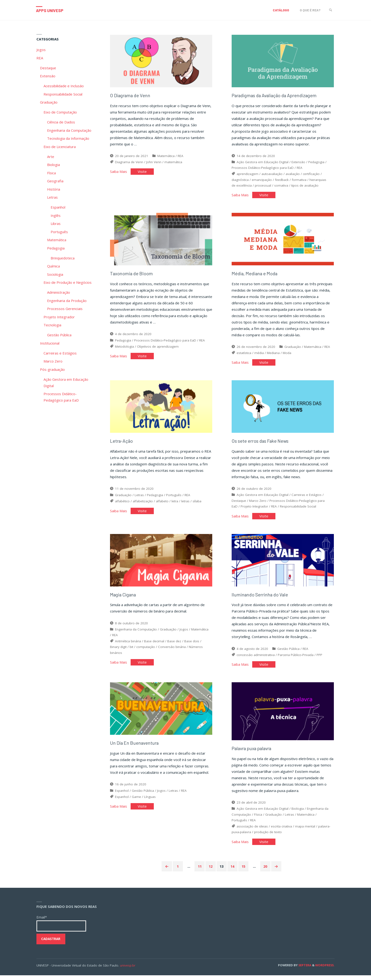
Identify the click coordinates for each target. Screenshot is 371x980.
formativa (299, 181)
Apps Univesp (51, 10)
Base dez (174, 646)
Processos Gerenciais (65, 309)
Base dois (192, 646)
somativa (281, 187)
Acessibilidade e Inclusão (64, 86)
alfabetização (143, 505)
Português (174, 499)
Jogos (184, 634)
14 (233, 871)
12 (210, 871)
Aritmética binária (128, 646)
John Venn (154, 163)
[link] (330, 10)
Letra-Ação (122, 444)
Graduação (293, 349)
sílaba (197, 505)
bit (131, 652)
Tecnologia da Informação (68, 138)
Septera (305, 970)
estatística (244, 355)
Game (136, 803)
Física (258, 819)
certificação (311, 175)
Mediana (273, 355)
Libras (56, 223)
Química (53, 266)
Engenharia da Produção (67, 301)
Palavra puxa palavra (253, 752)
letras (185, 505)
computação (146, 652)
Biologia (298, 813)
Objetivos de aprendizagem (158, 349)
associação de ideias (252, 831)
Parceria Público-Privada (296, 660)
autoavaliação (272, 175)
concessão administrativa (256, 660)
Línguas (150, 803)
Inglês (56, 215)
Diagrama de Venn (129, 163)
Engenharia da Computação (136, 634)
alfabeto (162, 505)
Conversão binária (172, 652)
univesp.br (128, 970)
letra (175, 505)
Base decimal (154, 646)
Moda (287, 355)
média (259, 355)
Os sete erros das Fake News (261, 444)
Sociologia (55, 274)
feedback (282, 181)
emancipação (262, 181)
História (54, 189)
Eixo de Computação (60, 112)
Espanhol (122, 796)
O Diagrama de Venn (131, 96)
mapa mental (305, 831)
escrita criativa (281, 831)
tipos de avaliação (305, 187)
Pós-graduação (52, 369)
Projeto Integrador (254, 510)
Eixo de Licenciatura (60, 147)
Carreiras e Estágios (307, 498)
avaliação (293, 175)
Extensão (298, 163)
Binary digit (118, 652)
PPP (319, 660)
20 (267, 871)
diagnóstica (240, 181)
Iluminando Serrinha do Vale (261, 599)
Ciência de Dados (61, 122)
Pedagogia (316, 163)
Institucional (50, 343)
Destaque (239, 504)
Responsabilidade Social (298, 510)
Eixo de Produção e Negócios (68, 282)
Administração (59, 292)
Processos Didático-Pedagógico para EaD (263, 169)
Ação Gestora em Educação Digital (263, 163)
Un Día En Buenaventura (135, 749)
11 (199, 871)
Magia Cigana (124, 599)
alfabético (122, 505)
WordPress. (325, 970)
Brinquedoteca (63, 258)
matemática (173, 163)
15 (244, 871)
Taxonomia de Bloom (132, 276)
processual (263, 187)
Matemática (166, 157)
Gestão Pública (288, 653)
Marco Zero (258, 504)
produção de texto (268, 836)
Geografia (55, 181)
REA (181, 157)
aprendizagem (247, 175)
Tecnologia (52, 325)
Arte (51, 157)
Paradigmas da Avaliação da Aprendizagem (277, 96)
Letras (139, 499)
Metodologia (124, 349)
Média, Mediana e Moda (256, 276)
